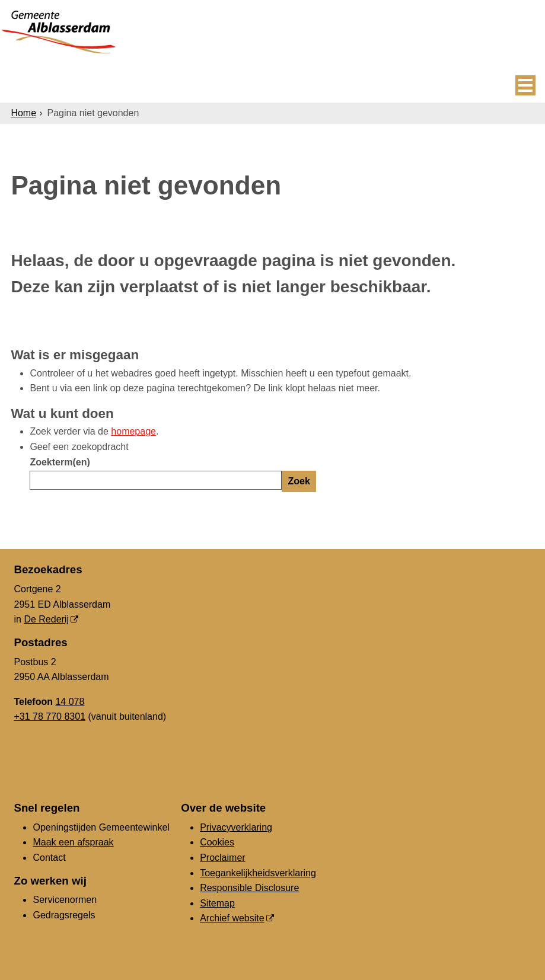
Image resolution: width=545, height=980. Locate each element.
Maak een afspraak (73, 842)
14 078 (70, 702)
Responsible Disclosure (249, 888)
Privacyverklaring (236, 827)
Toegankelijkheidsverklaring (258, 873)
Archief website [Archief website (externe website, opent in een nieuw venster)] (232, 918)
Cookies (217, 842)
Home (23, 113)
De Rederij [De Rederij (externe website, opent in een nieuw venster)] (46, 619)
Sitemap (217, 903)
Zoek (299, 481)
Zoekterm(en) (60, 462)
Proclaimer (222, 858)
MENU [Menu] (525, 85)
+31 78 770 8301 (50, 716)
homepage (133, 431)
